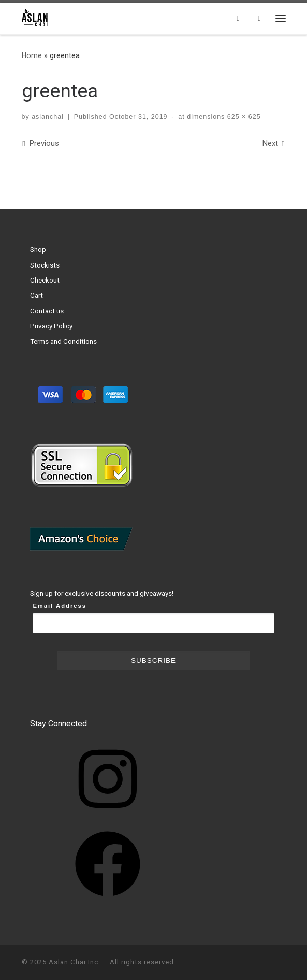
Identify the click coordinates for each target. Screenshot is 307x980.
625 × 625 (243, 117)
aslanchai (48, 117)
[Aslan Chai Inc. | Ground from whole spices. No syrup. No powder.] (36, 17)
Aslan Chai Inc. (75, 962)
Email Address (60, 606)
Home (32, 55)
